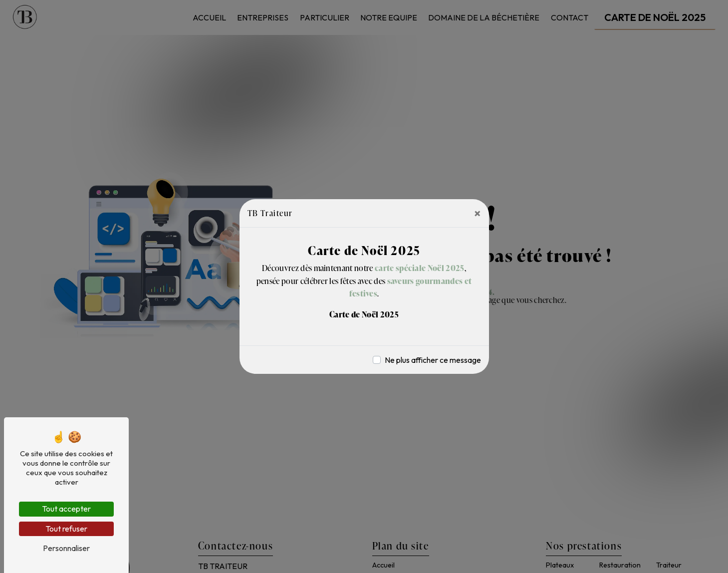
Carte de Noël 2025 (364, 314)
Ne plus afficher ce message (433, 360)
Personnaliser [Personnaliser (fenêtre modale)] (66, 548)
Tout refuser (66, 529)
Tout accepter (66, 509)
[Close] (478, 213)
